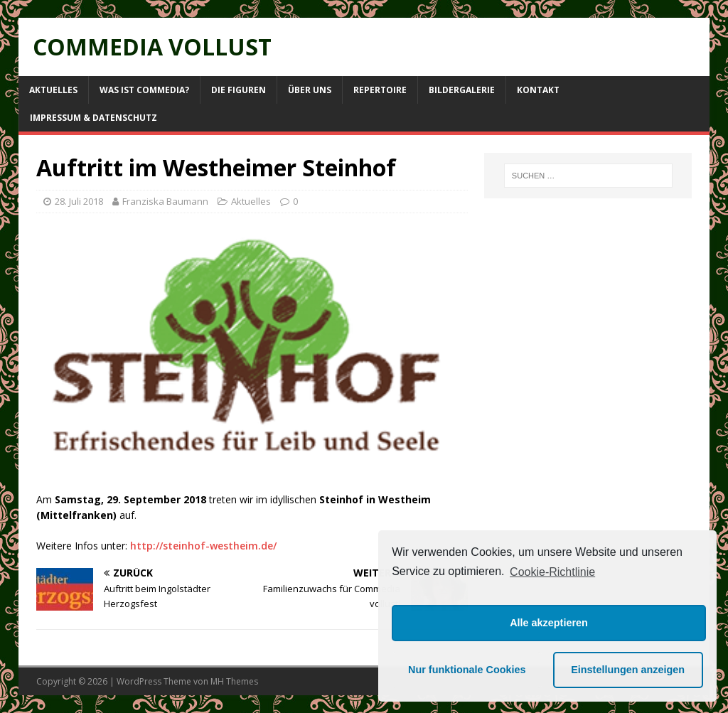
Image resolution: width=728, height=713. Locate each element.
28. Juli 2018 (79, 201)
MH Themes (234, 681)
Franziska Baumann (165, 201)
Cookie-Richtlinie (552, 572)
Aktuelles (53, 90)
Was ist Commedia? (144, 90)
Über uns (310, 90)
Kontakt (538, 90)
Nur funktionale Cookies (467, 670)
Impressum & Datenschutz (93, 118)
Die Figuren (239, 90)
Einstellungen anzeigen (628, 670)
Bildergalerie (462, 90)
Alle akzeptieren (549, 623)
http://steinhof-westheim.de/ (203, 546)
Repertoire (380, 90)
